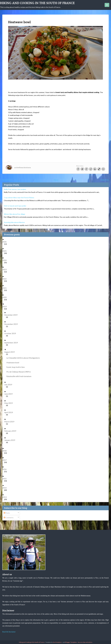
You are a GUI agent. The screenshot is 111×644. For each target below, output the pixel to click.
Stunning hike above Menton (14, 222)
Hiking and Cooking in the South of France (37, 3)
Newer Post (7, 180)
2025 (5, 251)
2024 (5, 260)
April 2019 (9, 412)
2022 (5, 279)
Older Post (105, 180)
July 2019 (9, 385)
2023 (5, 269)
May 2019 (9, 403)
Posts (7, 513)
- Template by (53, 642)
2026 (5, 242)
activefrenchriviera (23, 168)
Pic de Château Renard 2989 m (19, 372)
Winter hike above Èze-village (14, 214)
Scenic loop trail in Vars (16, 367)
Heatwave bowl (14, 362)
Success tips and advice (85, 642)
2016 (5, 469)
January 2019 (11, 440)
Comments (9, 518)
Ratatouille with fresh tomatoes (20, 376)
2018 (5, 451)
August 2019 (10, 352)
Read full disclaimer (9, 632)
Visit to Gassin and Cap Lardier (15, 206)
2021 (5, 288)
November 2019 (12, 324)
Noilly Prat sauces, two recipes (15, 189)
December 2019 (12, 315)
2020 (5, 297)
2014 (5, 488)
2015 (5, 479)
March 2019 (10, 422)
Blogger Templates (71, 642)
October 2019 (11, 333)
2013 (5, 497)
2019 (5, 306)
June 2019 (9, 394)
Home (56, 180)
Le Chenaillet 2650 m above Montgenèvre (24, 358)
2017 (5, 460)
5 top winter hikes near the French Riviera (19, 198)
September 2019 (12, 343)
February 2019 (11, 431)
